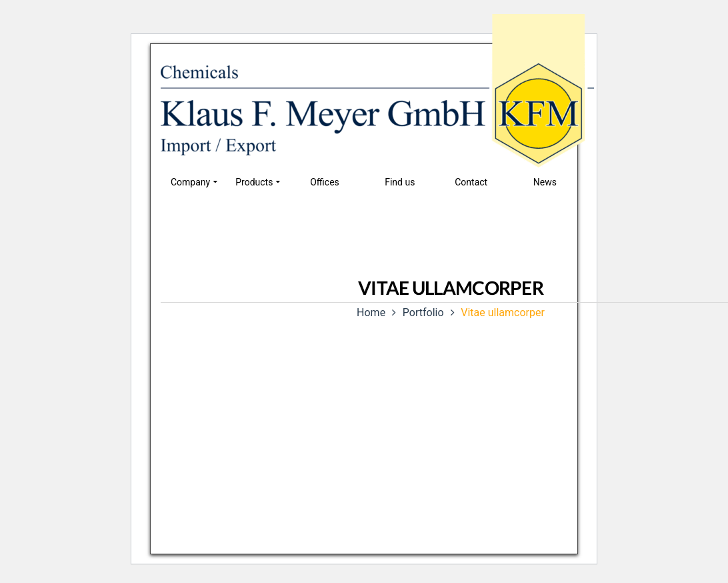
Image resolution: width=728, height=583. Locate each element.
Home (371, 313)
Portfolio (423, 313)
